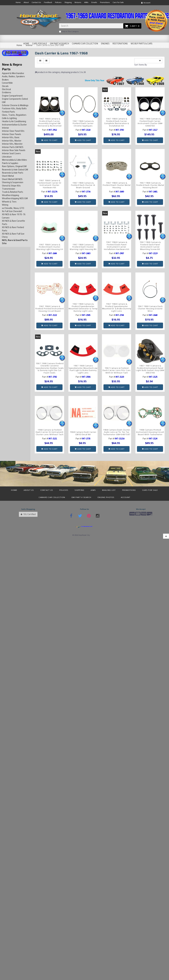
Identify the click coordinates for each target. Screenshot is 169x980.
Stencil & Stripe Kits (11, 186)
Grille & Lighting (9, 118)
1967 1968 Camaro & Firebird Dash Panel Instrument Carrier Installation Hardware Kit (117, 246)
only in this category (69, 32)
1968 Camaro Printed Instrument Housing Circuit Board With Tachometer (150, 432)
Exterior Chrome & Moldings (15, 105)
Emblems (7, 92)
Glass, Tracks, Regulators (14, 115)
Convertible (7, 83)
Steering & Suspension (13, 182)
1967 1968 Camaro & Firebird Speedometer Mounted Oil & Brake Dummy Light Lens (117, 307)
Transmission (8, 189)
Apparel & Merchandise (13, 73)
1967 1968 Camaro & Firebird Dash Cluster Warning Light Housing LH (50, 247)
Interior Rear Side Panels (14, 150)
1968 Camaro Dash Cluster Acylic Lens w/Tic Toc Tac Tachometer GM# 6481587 (117, 432)
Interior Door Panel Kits (13, 131)
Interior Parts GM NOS (13, 147)
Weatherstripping (10, 195)
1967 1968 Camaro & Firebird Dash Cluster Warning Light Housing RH (83, 247)
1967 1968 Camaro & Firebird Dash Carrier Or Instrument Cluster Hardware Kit (50, 184)
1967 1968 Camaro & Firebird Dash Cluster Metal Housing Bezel (150, 185)
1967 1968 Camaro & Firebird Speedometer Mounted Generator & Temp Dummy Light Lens (83, 307)
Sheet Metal (8, 176)
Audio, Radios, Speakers (13, 76)
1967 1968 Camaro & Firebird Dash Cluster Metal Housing (117, 185)
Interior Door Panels (12, 134)
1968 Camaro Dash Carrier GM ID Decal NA (83, 433)
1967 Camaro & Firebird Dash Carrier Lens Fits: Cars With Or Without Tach (117, 370)
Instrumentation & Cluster (14, 125)
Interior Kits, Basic (11, 137)
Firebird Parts (8, 112)
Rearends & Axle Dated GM (15, 170)
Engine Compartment (12, 96)
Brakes (5, 80)
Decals (5, 86)
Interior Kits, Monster (12, 144)
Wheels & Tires (9, 202)
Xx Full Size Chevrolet (12, 211)
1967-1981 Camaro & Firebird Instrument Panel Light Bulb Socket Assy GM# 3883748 (150, 369)
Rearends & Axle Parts (13, 173)
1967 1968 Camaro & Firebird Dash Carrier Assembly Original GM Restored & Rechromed (50, 122)
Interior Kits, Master (12, 141)
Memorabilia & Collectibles (14, 160)
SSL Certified (28, 514)
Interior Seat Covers (11, 153)
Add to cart (49, 140)
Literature (7, 157)
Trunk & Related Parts (12, 192)
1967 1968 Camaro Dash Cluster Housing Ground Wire (150, 309)
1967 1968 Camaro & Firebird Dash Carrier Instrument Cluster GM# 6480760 (150, 122)
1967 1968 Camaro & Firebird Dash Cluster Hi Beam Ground (83, 185)
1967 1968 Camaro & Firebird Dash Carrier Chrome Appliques (83, 123)
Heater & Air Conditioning (14, 121)
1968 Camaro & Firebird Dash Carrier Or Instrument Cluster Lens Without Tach (50, 432)
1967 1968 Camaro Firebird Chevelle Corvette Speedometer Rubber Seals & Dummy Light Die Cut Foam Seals (50, 368)
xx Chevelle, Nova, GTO (13, 208)
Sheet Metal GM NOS (12, 179)
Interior (5, 128)
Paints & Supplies (10, 163)
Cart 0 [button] (132, 26)
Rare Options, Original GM (14, 166)
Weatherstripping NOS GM (15, 198)
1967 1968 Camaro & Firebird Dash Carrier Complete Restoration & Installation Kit (117, 122)
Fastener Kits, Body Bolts (14, 108)
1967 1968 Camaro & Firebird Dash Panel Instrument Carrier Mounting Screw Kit (150, 246)
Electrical (6, 89)
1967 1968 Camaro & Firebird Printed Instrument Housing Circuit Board (50, 309)
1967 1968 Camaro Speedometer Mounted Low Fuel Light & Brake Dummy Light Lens (83, 369)
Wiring (5, 205)
